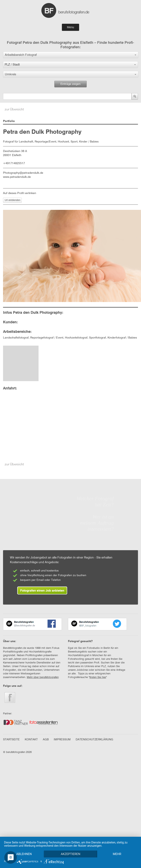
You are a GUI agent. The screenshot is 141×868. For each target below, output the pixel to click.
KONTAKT (31, 740)
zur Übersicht (14, 110)
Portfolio (9, 121)
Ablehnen (24, 847)
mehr (24, 854)
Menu (70, 27)
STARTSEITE (11, 740)
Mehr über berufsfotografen (43, 677)
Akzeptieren (71, 847)
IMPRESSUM (62, 740)
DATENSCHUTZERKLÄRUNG (94, 740)
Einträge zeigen (70, 84)
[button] (71, 55)
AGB (46, 740)
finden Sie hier (98, 677)
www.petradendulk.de (17, 177)
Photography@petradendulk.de (23, 173)
